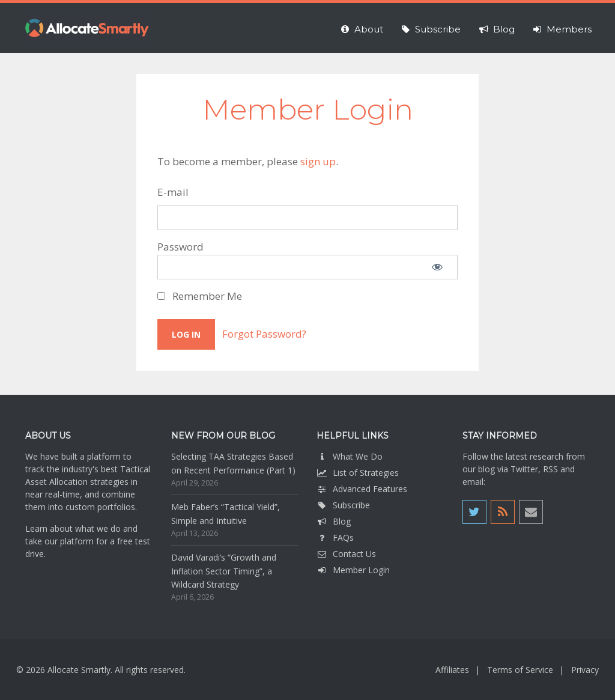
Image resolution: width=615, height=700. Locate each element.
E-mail (173, 192)
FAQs (335, 537)
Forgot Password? (264, 334)
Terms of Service (520, 670)
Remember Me (200, 296)
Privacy (585, 670)
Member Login (353, 570)
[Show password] (437, 267)
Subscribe (343, 505)
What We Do (350, 456)
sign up (318, 161)
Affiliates (452, 670)
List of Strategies (358, 473)
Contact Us (346, 554)
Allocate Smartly (87, 28)
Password (180, 247)
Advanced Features (362, 489)
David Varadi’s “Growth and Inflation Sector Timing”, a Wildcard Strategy (224, 571)
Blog (334, 521)
